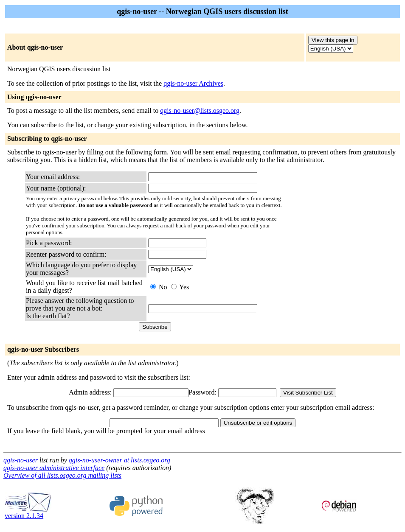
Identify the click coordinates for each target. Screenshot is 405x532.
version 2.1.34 (28, 513)
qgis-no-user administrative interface (54, 468)
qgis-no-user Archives (193, 83)
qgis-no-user (21, 460)
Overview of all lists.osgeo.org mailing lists (62, 475)
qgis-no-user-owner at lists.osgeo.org (120, 460)
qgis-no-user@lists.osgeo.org (200, 111)
